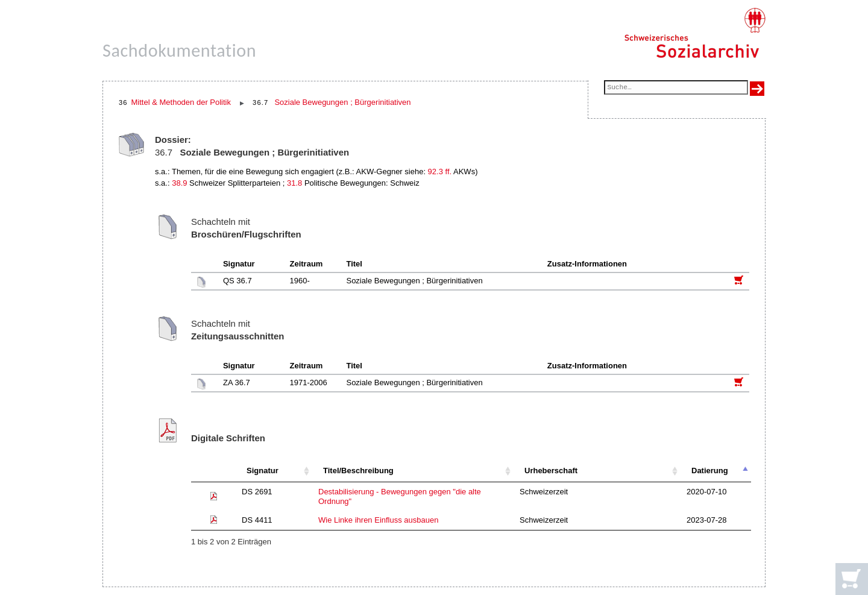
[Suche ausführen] (757, 89)
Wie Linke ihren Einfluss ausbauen (378, 520)
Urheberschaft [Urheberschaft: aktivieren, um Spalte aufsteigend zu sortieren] (551, 471)
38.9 (179, 183)
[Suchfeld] (676, 88)
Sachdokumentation (179, 50)
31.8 (294, 183)
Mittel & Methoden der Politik (181, 102)
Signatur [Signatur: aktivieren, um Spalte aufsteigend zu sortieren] (263, 471)
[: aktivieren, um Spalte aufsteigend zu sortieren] (213, 471)
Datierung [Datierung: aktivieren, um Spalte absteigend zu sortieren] (710, 471)
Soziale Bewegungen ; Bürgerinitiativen (342, 102)
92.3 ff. (440, 172)
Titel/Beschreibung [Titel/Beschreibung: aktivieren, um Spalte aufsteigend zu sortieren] (358, 471)
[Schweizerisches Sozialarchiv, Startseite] (695, 33)
